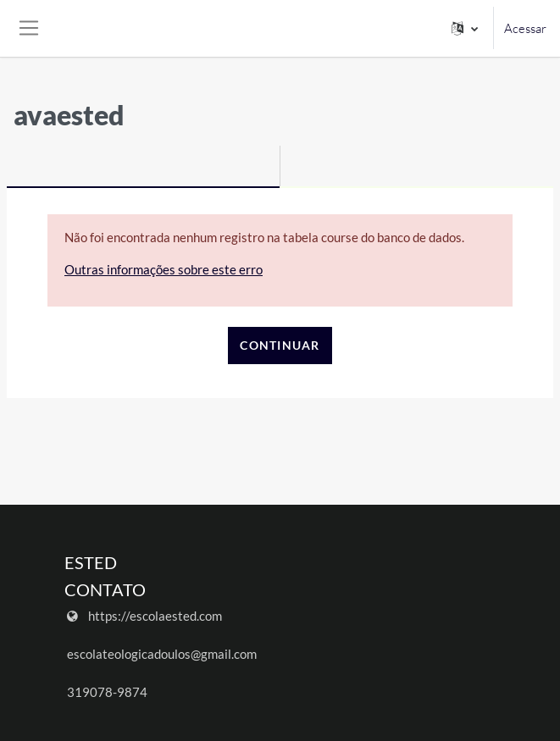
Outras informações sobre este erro (164, 269)
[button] (465, 28)
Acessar (525, 28)
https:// (109, 616)
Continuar (280, 345)
